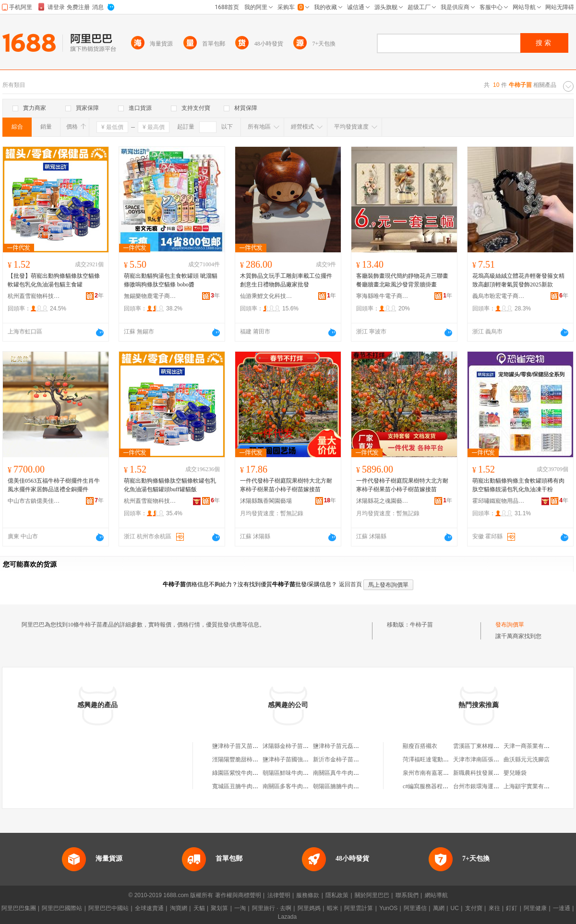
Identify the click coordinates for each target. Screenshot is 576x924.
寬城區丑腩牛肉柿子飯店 (244, 786)
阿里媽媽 (309, 908)
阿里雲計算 (359, 908)
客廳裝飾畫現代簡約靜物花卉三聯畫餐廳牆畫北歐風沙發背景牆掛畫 (402, 280)
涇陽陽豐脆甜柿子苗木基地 (247, 759)
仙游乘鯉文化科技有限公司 (266, 296)
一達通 (562, 908)
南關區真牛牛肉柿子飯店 (345, 773)
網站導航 (436, 895)
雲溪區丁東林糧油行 (479, 746)
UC (455, 908)
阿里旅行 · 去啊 (272, 908)
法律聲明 (279, 895)
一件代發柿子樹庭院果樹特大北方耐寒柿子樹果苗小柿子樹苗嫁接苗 (286, 485)
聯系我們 (407, 895)
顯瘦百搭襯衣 (420, 746)
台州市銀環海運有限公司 (485, 786)
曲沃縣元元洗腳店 (527, 759)
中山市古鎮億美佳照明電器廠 (34, 501)
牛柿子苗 (421, 625)
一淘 (240, 908)
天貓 (199, 908)
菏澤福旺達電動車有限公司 (437, 759)
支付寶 (474, 908)
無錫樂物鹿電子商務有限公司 (150, 296)
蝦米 (333, 908)
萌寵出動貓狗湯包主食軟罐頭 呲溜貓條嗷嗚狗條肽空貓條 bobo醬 (171, 280)
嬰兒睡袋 (515, 773)
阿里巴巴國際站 (62, 908)
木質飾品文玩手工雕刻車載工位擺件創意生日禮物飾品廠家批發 (286, 280)
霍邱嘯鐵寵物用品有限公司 (499, 501)
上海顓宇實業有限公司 (532, 786)
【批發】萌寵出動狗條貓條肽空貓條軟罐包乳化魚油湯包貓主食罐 (54, 280)
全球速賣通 (149, 908)
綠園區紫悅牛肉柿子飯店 (244, 773)
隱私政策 (337, 895)
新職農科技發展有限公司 (485, 773)
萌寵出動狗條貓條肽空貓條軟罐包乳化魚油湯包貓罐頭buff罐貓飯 (170, 485)
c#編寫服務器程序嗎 (428, 786)
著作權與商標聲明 (238, 895)
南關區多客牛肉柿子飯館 (294, 786)
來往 (494, 908)
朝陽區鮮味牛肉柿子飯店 (294, 773)
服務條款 (308, 895)
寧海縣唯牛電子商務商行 (383, 296)
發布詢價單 (510, 625)
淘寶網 (179, 908)
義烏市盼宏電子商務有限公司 (499, 296)
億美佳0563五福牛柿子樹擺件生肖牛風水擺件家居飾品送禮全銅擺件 (54, 485)
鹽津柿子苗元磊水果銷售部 (348, 746)
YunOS (388, 908)
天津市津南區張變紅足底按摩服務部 (499, 759)
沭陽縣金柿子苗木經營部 (294, 746)
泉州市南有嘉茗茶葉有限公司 (440, 773)
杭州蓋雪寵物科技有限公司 (34, 296)
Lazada (287, 917)
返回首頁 (350, 584)
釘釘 (512, 908)
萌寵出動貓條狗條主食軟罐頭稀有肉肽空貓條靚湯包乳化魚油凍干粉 (518, 485)
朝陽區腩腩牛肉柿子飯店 (345, 786)
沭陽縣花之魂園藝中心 (383, 501)
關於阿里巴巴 (372, 895)
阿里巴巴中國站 (108, 908)
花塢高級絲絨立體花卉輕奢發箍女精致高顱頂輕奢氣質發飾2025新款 (518, 280)
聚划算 (219, 908)
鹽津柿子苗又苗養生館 (241, 746)
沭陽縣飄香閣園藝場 (266, 501)
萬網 (439, 908)
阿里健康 (535, 908)
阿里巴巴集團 (19, 908)
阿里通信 (415, 908)
